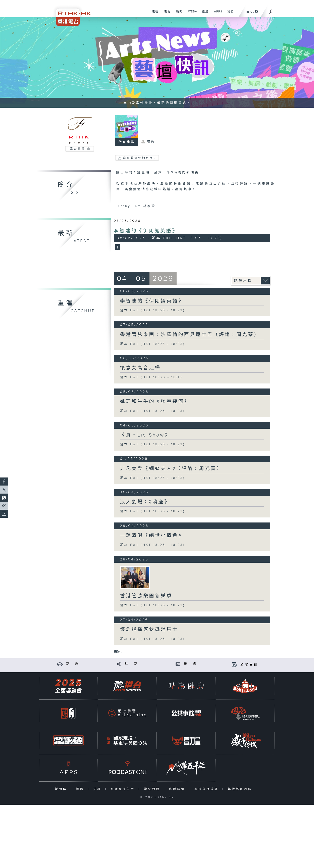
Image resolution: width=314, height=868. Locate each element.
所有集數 (127, 142)
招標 (98, 789)
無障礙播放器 (207, 789)
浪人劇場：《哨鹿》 (145, 502)
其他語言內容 (241, 789)
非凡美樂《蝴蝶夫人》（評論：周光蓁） (171, 469)
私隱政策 (178, 789)
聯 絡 (190, 664)
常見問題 (153, 789)
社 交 (131, 664)
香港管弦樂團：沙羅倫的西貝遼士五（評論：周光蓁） (190, 335)
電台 (166, 14)
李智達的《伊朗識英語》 (146, 231)
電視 (154, 14)
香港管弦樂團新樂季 (146, 596)
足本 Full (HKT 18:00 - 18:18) (152, 377)
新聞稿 (62, 789)
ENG (249, 12)
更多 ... (119, 652)
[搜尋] (271, 10)
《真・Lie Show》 (145, 435)
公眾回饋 (249, 665)
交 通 (72, 664)
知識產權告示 (123, 789)
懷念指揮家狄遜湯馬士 (149, 630)
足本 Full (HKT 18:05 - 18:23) (152, 310)
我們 (229, 14)
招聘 (81, 789)
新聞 (178, 14)
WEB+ (191, 14)
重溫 (204, 14)
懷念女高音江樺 (140, 368)
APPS (217, 14)
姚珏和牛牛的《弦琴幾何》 (155, 402)
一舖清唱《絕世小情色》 (152, 536)
